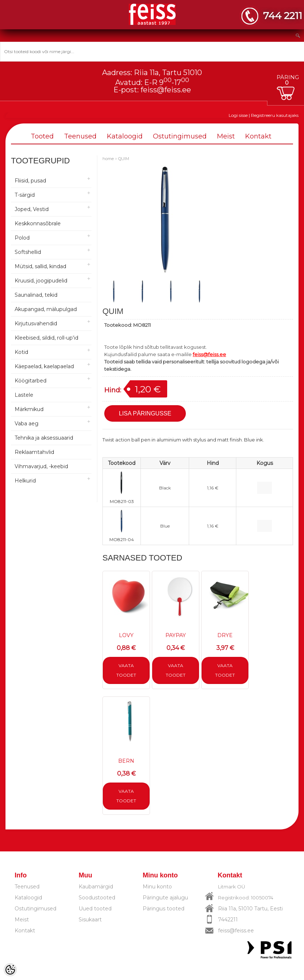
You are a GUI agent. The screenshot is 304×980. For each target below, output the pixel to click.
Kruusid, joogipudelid (41, 281)
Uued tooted (95, 909)
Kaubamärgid (96, 887)
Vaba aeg (27, 424)
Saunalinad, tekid (36, 295)
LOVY (126, 635)
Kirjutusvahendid (36, 323)
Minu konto (157, 887)
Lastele (24, 395)
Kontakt (258, 136)
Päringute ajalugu (165, 898)
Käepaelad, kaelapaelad (44, 366)
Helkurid (25, 481)
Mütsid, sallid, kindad (40, 266)
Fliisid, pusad (30, 181)
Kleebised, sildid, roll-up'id (46, 338)
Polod (22, 238)
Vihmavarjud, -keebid (41, 466)
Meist (226, 136)
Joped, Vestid (32, 209)
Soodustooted (97, 898)
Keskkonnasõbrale (38, 223)
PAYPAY (176, 635)
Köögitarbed (31, 381)
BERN (126, 761)
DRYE (225, 635)
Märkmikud (29, 409)
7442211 (228, 920)
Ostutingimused (180, 136)
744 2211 (283, 16)
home (108, 159)
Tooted (42, 136)
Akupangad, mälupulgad (46, 309)
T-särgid (25, 195)
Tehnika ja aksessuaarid (44, 438)
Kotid (21, 352)
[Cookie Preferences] (10, 970)
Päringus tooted (164, 909)
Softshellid (28, 252)
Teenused (80, 136)
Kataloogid (125, 136)
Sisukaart (90, 920)
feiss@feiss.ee (166, 90)
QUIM (124, 159)
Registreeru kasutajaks (275, 115)
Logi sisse (238, 115)
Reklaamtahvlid (34, 452)
